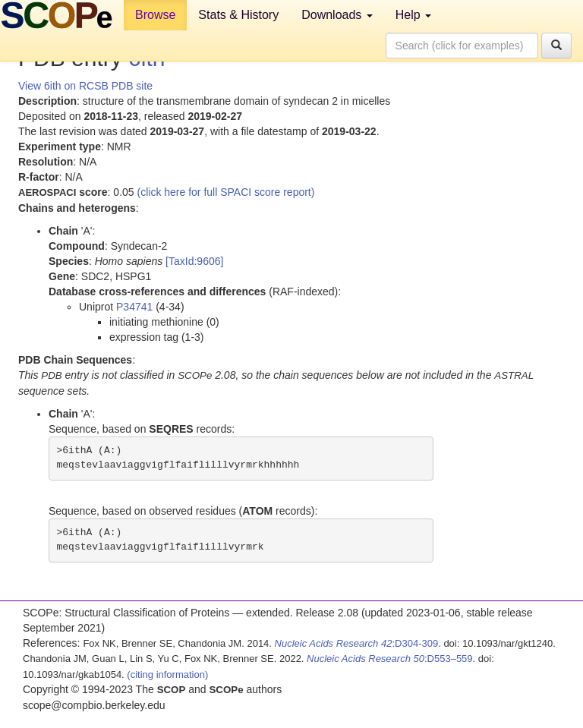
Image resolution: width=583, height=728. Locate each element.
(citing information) (167, 674)
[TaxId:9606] (194, 261)
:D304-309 (357, 643)
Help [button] (413, 15)
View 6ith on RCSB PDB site (85, 86)
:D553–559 (390, 659)
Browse (155, 15)
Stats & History (238, 15)
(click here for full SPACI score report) (226, 192)
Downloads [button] (337, 15)
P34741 (134, 307)
